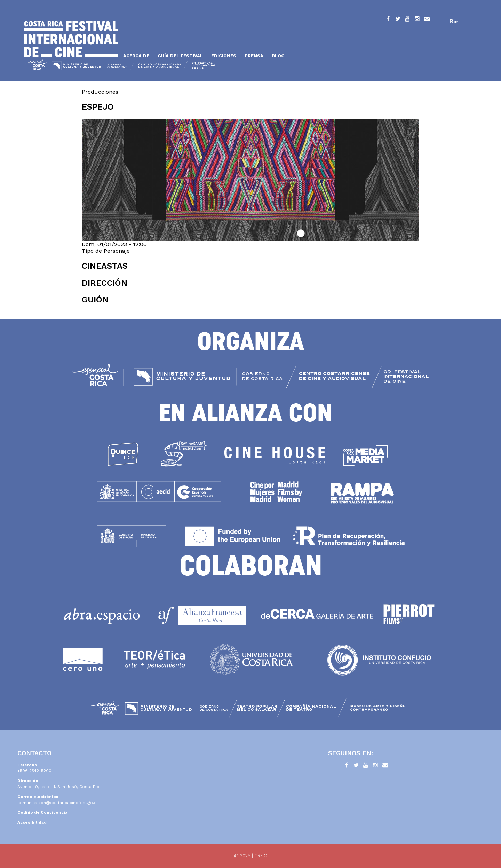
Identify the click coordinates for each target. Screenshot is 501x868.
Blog (278, 56)
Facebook (388, 20)
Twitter (398, 20)
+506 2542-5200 (34, 771)
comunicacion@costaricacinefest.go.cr (58, 803)
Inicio (71, 39)
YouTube (407, 20)
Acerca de (136, 56)
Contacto (427, 20)
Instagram (417, 20)
